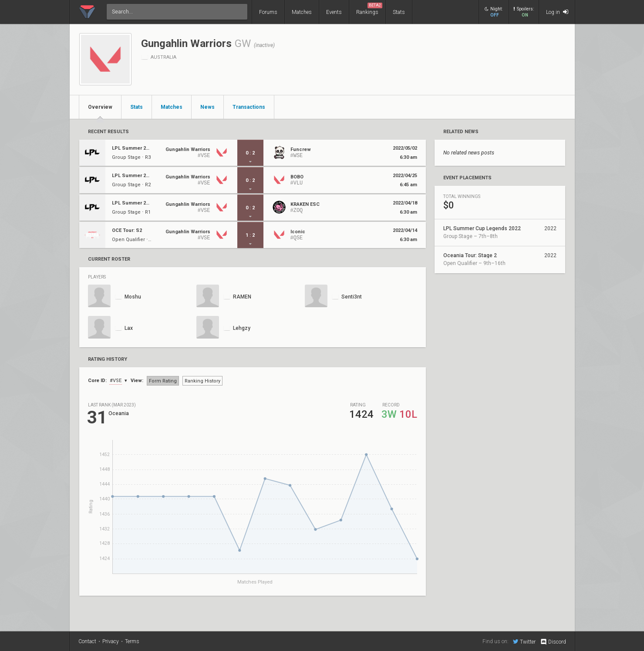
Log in (557, 12)
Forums (268, 12)
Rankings (369, 9)
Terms (132, 641)
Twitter (524, 641)
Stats (399, 12)
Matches (302, 12)
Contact (87, 641)
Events (334, 12)
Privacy (111, 641)
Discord (553, 642)
